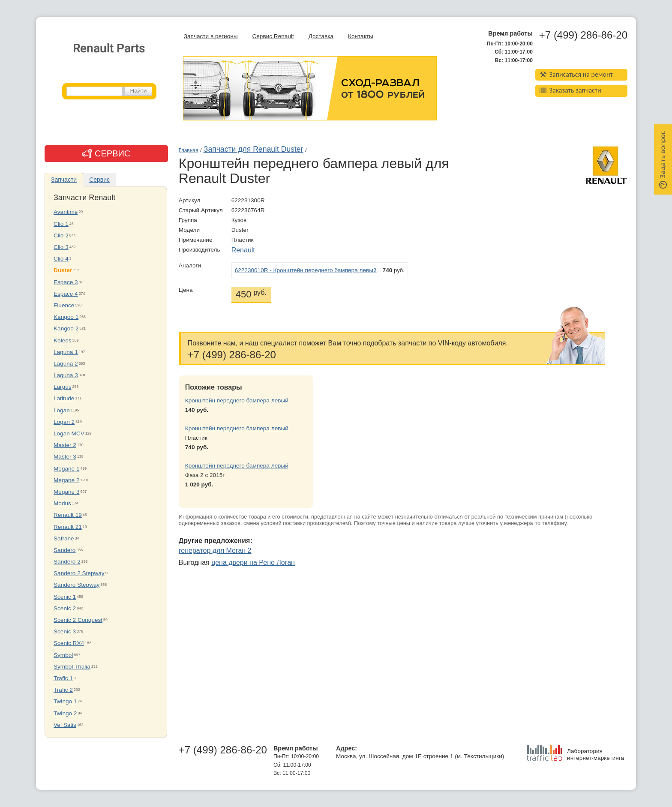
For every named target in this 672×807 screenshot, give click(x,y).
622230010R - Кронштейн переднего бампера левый (306, 270)
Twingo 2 (65, 713)
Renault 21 (68, 527)
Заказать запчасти (570, 90)
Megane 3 (66, 492)
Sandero (64, 550)
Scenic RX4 (69, 643)
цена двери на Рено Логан (253, 562)
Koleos (63, 340)
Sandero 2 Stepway (79, 573)
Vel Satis (65, 725)
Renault (243, 250)
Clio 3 (61, 247)
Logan (62, 410)
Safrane (64, 538)
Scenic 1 (65, 597)
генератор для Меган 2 (215, 550)
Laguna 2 (66, 364)
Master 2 (65, 445)
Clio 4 (61, 259)
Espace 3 (66, 282)
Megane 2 (66, 480)
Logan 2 (64, 422)
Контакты (361, 36)
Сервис (99, 180)
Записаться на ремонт (576, 74)
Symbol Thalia (72, 667)
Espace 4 (66, 294)
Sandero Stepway (76, 585)
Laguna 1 (66, 352)
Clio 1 (61, 224)
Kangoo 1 (66, 317)
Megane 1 (66, 469)
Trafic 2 (63, 690)
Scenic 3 (65, 631)
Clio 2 (61, 235)
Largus (63, 387)
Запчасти (64, 180)
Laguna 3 (66, 375)
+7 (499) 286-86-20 (583, 35)
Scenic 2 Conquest (78, 620)
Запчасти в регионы (211, 36)
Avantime (66, 212)
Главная (189, 150)
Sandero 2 (67, 562)
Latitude (64, 398)
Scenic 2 (65, 608)
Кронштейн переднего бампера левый (237, 400)
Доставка (321, 36)
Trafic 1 (63, 678)
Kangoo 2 (66, 328)
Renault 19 (68, 515)
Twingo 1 (65, 701)
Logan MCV (69, 433)
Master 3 (65, 457)
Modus (62, 503)
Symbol (63, 655)
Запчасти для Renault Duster (253, 149)
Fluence (64, 305)
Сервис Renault (273, 36)
